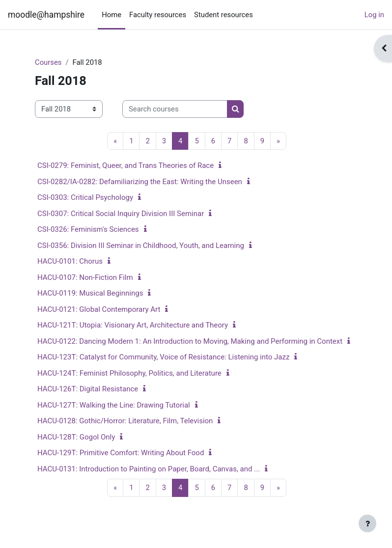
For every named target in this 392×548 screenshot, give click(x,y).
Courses (48, 62)
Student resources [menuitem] (224, 15)
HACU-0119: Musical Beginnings (90, 293)
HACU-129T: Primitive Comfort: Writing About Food (121, 453)
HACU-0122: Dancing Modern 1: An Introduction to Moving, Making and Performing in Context (190, 341)
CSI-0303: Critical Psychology (85, 197)
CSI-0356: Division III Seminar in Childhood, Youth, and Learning (141, 246)
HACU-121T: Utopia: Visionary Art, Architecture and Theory (133, 325)
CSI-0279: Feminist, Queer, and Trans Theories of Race (126, 165)
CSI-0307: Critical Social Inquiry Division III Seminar (121, 214)
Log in (374, 15)
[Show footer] (367, 523)
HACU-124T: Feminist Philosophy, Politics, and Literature (129, 373)
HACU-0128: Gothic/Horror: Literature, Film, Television (125, 421)
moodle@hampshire (46, 15)
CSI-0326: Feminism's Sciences (88, 229)
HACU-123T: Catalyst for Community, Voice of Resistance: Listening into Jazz (163, 357)
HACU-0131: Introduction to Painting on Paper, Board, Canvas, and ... (149, 469)
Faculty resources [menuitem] (158, 15)
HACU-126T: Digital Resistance (88, 389)
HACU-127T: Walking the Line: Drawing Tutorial (114, 405)
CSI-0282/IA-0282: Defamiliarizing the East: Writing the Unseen (140, 182)
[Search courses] (175, 109)
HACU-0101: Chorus (70, 261)
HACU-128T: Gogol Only (76, 437)
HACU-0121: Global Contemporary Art (99, 309)
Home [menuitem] (112, 15)
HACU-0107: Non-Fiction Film (85, 277)
